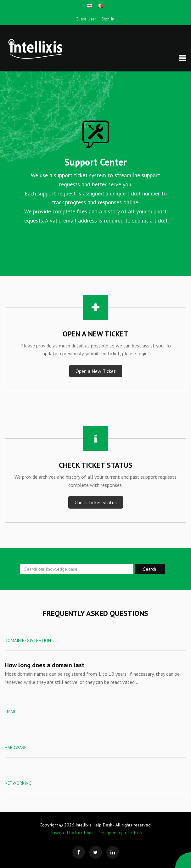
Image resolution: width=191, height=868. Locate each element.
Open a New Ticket (96, 371)
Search (150, 569)
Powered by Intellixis (71, 832)
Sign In (108, 19)
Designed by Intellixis (120, 832)
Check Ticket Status (96, 502)
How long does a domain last (45, 665)
